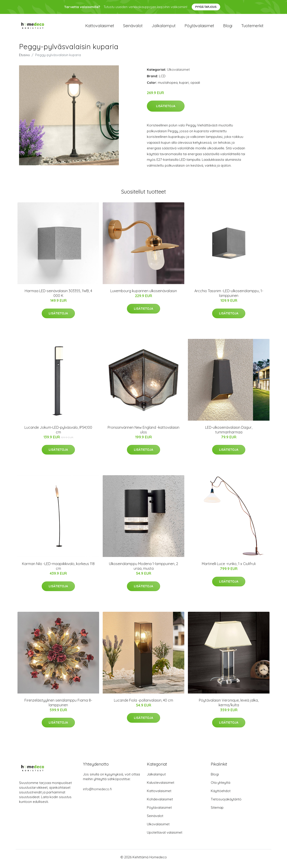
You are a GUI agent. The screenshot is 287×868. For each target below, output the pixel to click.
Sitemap (217, 811)
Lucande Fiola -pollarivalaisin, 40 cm (143, 703)
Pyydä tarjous (206, 7)
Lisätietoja (166, 109)
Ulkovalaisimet (178, 73)
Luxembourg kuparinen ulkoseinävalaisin (144, 294)
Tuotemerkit (252, 27)
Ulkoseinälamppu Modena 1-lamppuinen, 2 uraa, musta (143, 569)
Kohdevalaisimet (160, 802)
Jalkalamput (164, 27)
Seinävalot (133, 27)
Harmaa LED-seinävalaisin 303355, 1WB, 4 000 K (58, 296)
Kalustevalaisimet (161, 786)
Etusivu (24, 58)
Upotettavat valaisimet (165, 836)
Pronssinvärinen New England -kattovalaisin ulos (143, 433)
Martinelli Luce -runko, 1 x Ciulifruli (229, 567)
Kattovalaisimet (100, 27)
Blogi (228, 27)
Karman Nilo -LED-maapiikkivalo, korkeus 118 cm (58, 569)
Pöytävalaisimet (199, 27)
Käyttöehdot (221, 794)
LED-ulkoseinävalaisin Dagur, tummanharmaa (229, 433)
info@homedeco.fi (97, 792)
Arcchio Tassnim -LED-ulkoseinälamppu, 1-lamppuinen (229, 296)
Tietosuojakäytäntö (226, 802)
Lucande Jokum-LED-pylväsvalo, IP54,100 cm (58, 433)
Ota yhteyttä (221, 786)
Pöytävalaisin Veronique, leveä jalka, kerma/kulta (229, 706)
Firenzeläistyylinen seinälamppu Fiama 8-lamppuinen (58, 706)
